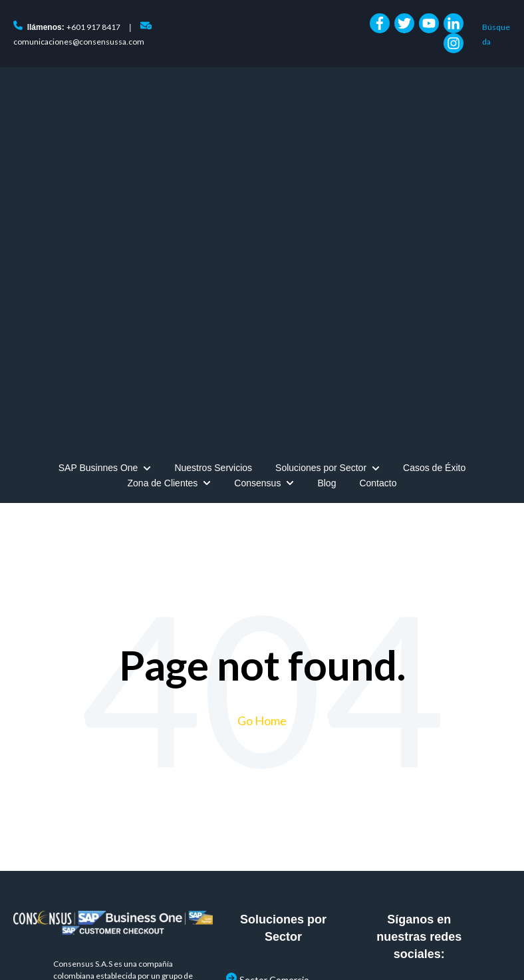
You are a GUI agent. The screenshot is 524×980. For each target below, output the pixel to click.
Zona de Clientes (163, 178)
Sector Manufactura (280, 734)
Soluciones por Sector (321, 163)
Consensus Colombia (231, 953)
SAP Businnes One (98, 163)
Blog (327, 178)
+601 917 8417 (93, 27)
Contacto (378, 178)
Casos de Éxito (434, 163)
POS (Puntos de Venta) (287, 829)
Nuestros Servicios (213, 163)
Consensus (257, 178)
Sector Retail (266, 765)
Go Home (262, 416)
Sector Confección (278, 703)
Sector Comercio (274, 675)
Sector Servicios (272, 797)
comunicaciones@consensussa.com (79, 42)
